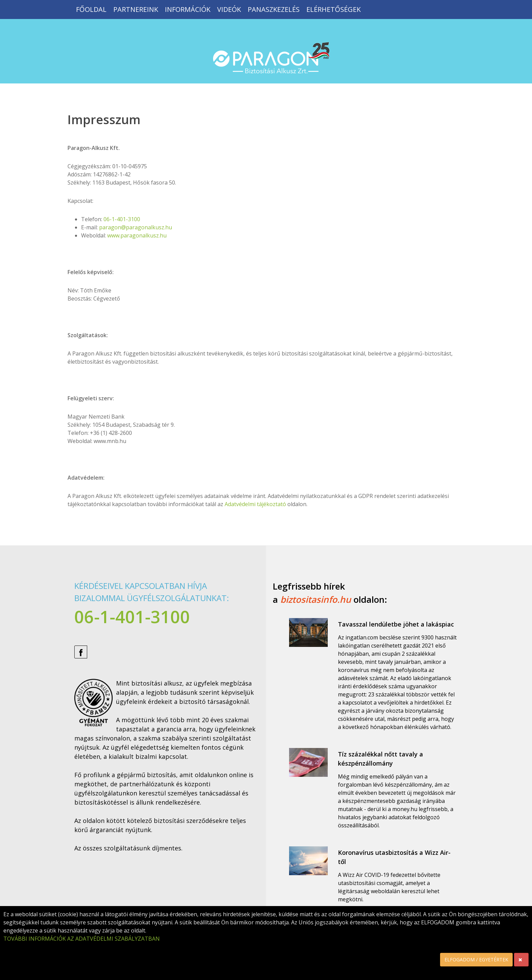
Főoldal (91, 9)
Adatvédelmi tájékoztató (255, 504)
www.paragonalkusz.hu (137, 235)
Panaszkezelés (274, 9)
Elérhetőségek (334, 9)
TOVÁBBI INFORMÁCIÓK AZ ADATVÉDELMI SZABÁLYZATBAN (82, 939)
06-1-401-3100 (122, 219)
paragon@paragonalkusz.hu (136, 227)
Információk (188, 9)
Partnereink (136, 9)
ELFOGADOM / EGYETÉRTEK (476, 959)
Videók (229, 9)
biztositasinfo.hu (316, 599)
